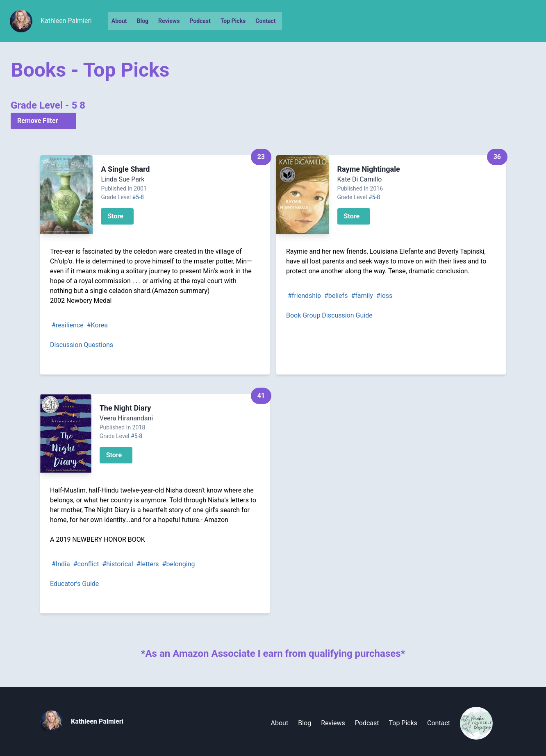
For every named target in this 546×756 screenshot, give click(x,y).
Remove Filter (38, 121)
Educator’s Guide (74, 584)
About (119, 21)
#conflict (86, 564)
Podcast (200, 21)
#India (61, 564)
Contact (265, 21)
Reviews (169, 21)
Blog (143, 21)
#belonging (179, 564)
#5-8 (138, 197)
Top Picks (233, 21)
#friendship (304, 296)
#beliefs (336, 296)
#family (362, 296)
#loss (384, 296)
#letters (148, 564)
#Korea (97, 325)
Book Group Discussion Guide (329, 315)
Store (115, 216)
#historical (117, 564)
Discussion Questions (82, 345)
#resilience (68, 325)
